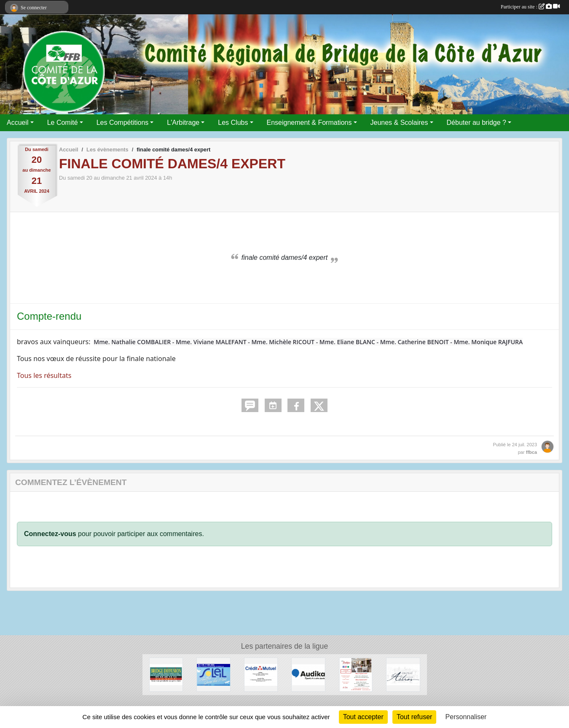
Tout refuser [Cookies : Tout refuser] (414, 717)
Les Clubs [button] (233, 123)
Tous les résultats (44, 375)
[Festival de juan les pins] (213, 674)
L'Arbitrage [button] (183, 123)
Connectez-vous (50, 534)
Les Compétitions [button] (123, 123)
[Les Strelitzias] (356, 674)
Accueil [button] (18, 123)
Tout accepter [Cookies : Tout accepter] (363, 717)
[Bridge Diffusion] (166, 674)
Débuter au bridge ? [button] (476, 123)
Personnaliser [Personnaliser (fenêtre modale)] (466, 717)
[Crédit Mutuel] (261, 674)
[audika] (308, 674)
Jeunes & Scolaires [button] (399, 123)
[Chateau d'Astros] (403, 674)
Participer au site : (530, 7)
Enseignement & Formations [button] (309, 123)
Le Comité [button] (63, 123)
